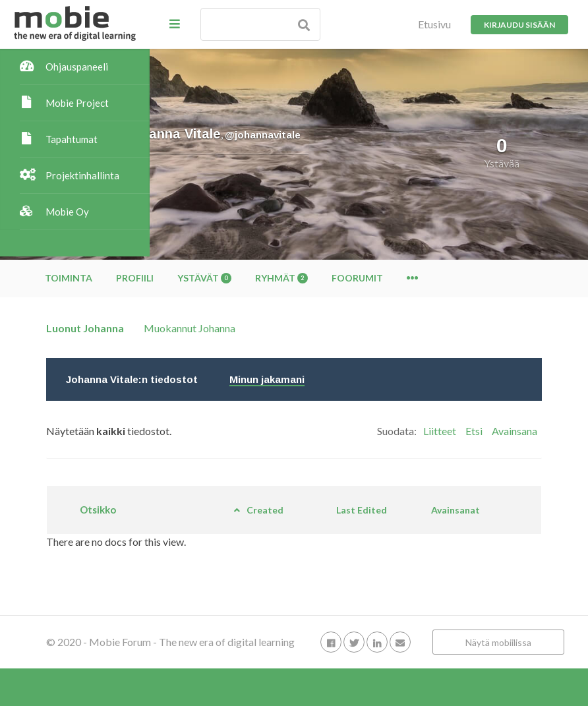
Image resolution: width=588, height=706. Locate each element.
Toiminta (218, 278)
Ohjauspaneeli (77, 67)
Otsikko (232, 515)
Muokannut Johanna (339, 328)
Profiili (284, 278)
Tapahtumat (72, 139)
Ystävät (354, 278)
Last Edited (411, 515)
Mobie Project (77, 103)
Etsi (474, 431)
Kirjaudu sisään (519, 25)
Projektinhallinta (82, 175)
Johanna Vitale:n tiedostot (281, 379)
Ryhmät (431, 278)
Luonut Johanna (235, 328)
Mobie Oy (67, 212)
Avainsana (514, 431)
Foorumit (507, 278)
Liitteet (440, 431)
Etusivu (434, 24)
